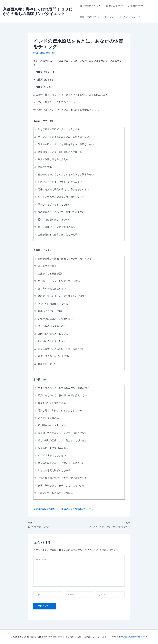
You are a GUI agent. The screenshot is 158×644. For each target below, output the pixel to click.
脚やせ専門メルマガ (90, 6)
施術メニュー (114, 6)
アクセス (108, 17)
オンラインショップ (128, 17)
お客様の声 (134, 6)
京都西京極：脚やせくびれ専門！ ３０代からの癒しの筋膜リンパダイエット (38, 11)
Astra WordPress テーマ (135, 637)
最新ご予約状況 (89, 17)
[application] (121, 6)
